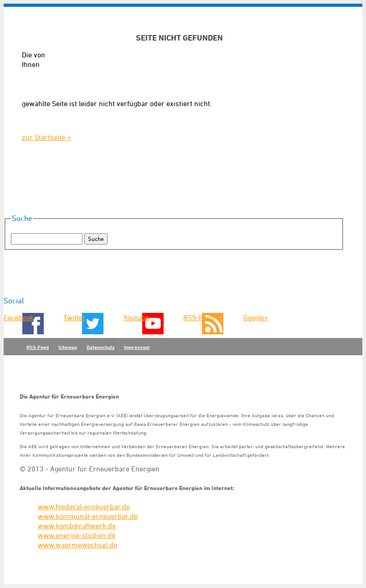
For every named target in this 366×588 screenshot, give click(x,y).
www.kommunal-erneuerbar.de (88, 516)
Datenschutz (101, 347)
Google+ (256, 317)
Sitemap (68, 347)
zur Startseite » (46, 137)
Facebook (18, 317)
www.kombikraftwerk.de (77, 526)
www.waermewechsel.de (77, 545)
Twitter (75, 317)
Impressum (137, 347)
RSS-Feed (199, 317)
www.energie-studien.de (77, 535)
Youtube (136, 317)
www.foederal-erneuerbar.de (84, 506)
